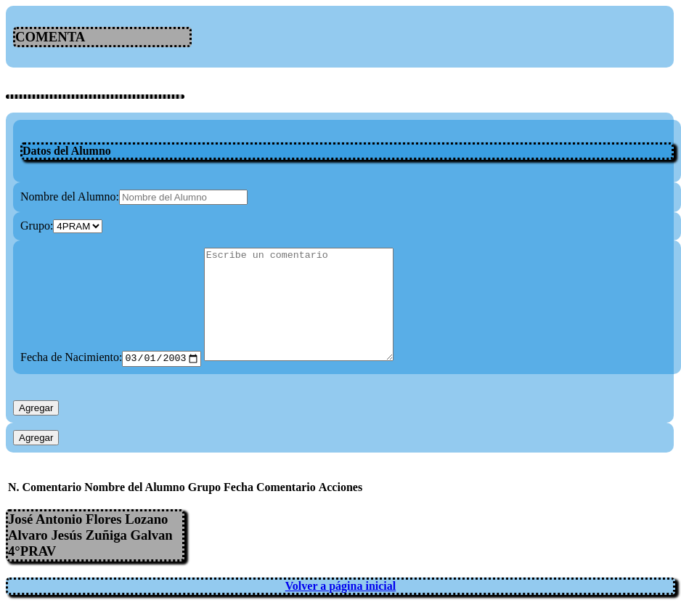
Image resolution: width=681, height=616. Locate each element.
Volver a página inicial (340, 607)
